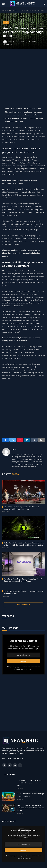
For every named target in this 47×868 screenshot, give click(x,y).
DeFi (6, 23)
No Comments (32, 42)
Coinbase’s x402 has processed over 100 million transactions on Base (29, 783)
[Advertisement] (23, 77)
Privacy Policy (21, 669)
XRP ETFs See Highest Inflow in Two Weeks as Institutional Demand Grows (30, 808)
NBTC (12, 42)
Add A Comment (23, 605)
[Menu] (4, 4)
